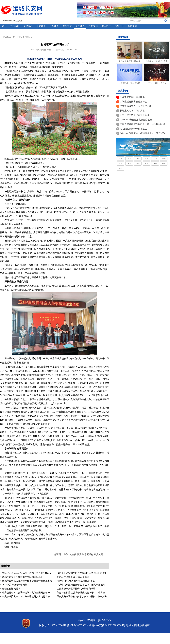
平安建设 (41, 26)
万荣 (138, 159)
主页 (19, 37)
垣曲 (121, 159)
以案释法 (106, 26)
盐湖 (146, 159)
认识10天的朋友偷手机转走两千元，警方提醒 (143, 133)
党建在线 (28, 26)
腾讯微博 (91, 554)
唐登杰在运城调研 (11, 589)
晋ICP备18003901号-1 (79, 625)
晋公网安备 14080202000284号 (109, 625)
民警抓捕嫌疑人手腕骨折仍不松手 (137, 106)
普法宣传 (67, 26)
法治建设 (54, 26)
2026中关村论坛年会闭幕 (15, 585)
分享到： (59, 554)
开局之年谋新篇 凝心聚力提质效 (73, 577)
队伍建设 (80, 26)
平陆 (164, 159)
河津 (155, 163)
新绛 (164, 163)
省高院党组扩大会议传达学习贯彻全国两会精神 (26, 593)
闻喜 (129, 163)
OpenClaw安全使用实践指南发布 (136, 120)
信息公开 (119, 26)
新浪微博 (82, 554)
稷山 (155, 159)
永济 (121, 163)
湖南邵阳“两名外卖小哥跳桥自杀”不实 (76, 581)
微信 (66, 554)
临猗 (138, 163)
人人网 (100, 554)
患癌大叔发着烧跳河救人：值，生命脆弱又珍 (143, 124)
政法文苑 (132, 26)
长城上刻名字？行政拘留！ (133, 111)
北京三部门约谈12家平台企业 (135, 115)
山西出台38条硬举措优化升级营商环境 (76, 589)
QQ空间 (73, 554)
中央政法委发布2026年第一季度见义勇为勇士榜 (26, 596)
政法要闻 (15, 26)
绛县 (121, 168)
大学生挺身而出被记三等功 (133, 102)
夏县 (129, 159)
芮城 (146, 163)
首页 (4, 26)
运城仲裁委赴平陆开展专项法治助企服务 (23, 577)
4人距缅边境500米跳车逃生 (133, 129)
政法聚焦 (93, 26)
